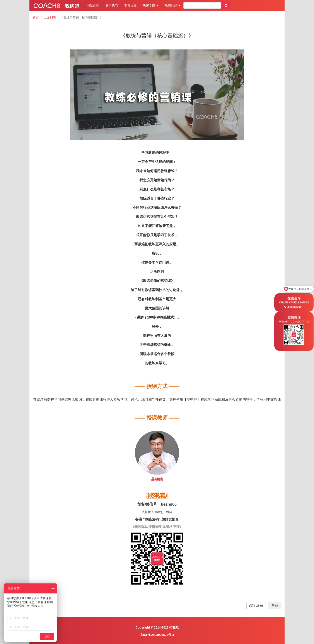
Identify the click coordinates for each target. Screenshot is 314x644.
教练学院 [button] (151, 5)
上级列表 (50, 17)
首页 (36, 17)
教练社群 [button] (172, 5)
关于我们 (112, 5)
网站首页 (93, 5)
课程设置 (130, 5)
